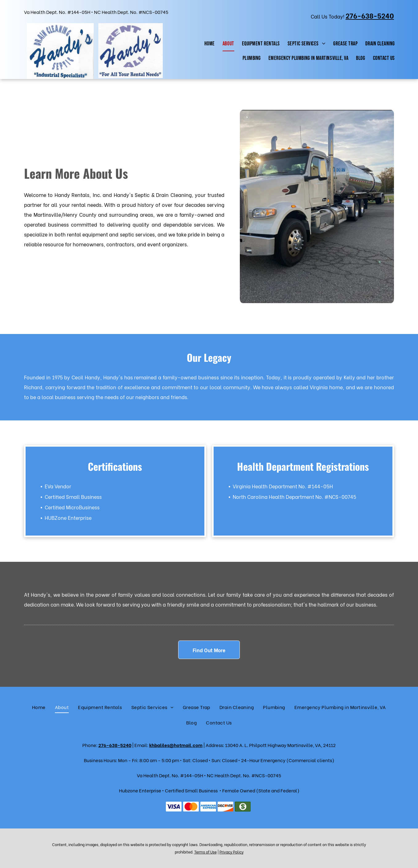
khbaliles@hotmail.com (176, 745)
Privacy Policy (232, 852)
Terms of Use (205, 852)
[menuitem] (209, 44)
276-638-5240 (115, 745)
